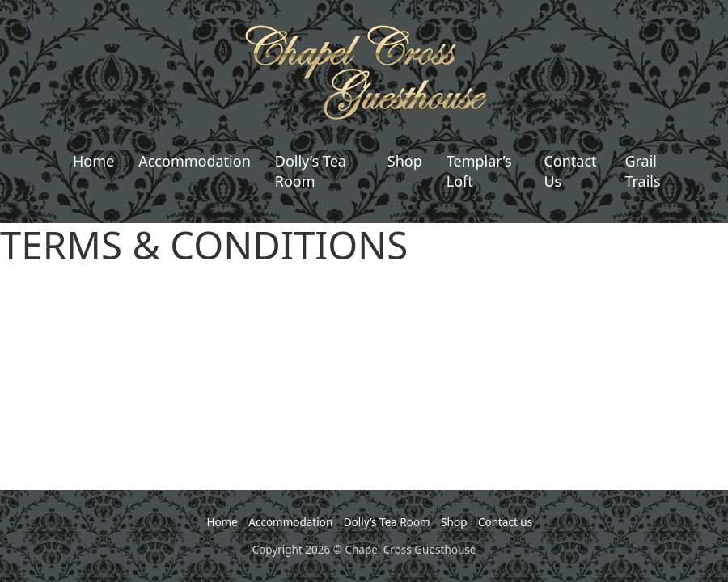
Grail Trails (642, 171)
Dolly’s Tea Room (311, 171)
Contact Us (570, 171)
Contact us (505, 522)
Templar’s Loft (479, 171)
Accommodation (195, 161)
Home (93, 161)
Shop (405, 161)
